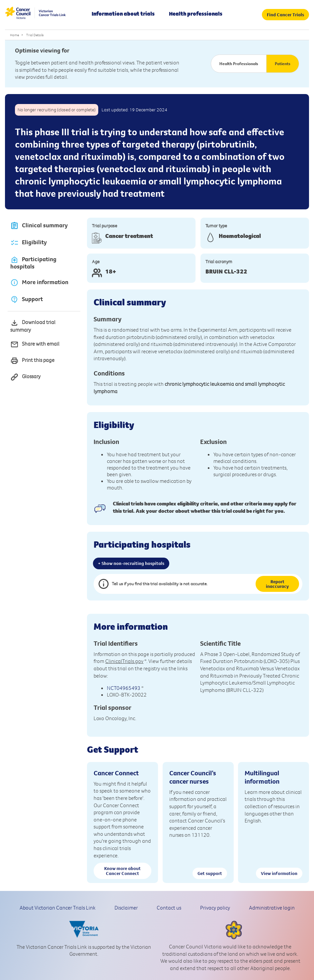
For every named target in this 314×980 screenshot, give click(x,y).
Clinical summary (39, 226)
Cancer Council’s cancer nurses (193, 777)
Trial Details (35, 35)
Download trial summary (33, 326)
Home (14, 35)
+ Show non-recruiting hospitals (131, 563)
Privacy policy (215, 908)
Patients (283, 63)
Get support (210, 873)
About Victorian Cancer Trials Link (58, 908)
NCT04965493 (124, 688)
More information (39, 282)
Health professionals (196, 14)
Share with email (35, 344)
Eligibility (29, 243)
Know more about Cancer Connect (122, 871)
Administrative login (272, 908)
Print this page (32, 361)
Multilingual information (262, 777)
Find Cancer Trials (285, 15)
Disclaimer (126, 908)
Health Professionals (239, 63)
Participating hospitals (33, 263)
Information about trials (123, 14)
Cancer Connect (116, 773)
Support (27, 299)
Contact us (169, 908)
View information (279, 873)
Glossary (25, 377)
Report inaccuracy (277, 584)
